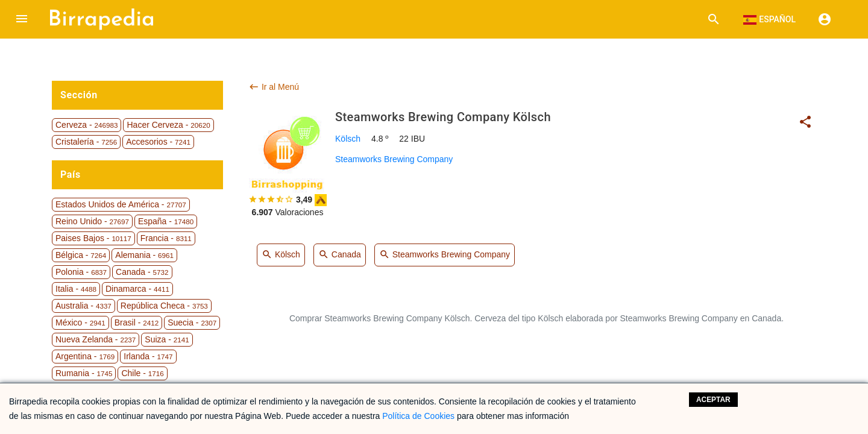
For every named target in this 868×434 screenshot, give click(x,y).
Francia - (166, 238)
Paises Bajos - (93, 238)
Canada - (142, 272)
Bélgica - (81, 255)
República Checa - (164, 306)
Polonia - (81, 272)
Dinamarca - (137, 289)
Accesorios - (158, 142)
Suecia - (192, 322)
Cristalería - (86, 142)
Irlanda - (148, 356)
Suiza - (167, 339)
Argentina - (85, 356)
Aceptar (713, 400)
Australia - (83, 306)
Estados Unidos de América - (121, 204)
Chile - (142, 373)
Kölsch (348, 139)
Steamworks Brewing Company (394, 159)
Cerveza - (86, 125)
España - (166, 221)
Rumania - (84, 373)
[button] (22, 19)
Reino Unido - (92, 221)
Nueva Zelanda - (96, 339)
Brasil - (137, 322)
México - (80, 322)
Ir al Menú (274, 87)
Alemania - (144, 255)
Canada (340, 255)
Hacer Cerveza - (168, 125)
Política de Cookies (418, 416)
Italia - (76, 289)
